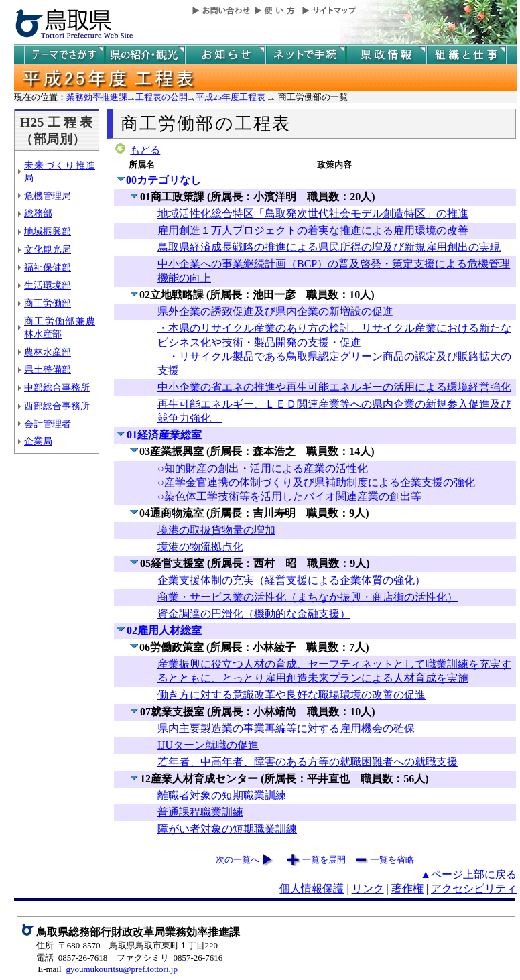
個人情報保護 (312, 889)
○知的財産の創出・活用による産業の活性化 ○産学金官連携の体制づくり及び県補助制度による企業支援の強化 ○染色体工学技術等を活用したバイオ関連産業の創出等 (316, 482)
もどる (145, 150)
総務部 (38, 213)
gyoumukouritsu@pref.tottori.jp (122, 969)
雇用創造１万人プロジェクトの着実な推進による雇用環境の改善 (313, 230)
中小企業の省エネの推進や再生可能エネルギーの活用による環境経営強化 (334, 387)
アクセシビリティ (474, 889)
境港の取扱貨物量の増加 (216, 530)
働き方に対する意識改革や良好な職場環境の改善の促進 (291, 695)
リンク (368, 889)
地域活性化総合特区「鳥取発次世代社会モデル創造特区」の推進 (313, 213)
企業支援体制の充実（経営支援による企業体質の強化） (291, 580)
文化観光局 (48, 249)
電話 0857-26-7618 (72, 958)
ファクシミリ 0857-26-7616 (170, 958)
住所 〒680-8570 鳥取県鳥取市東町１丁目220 (127, 945)
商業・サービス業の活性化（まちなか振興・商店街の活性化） (308, 597)
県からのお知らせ (225, 55)
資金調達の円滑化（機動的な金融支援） (254, 614)
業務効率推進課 (97, 97)
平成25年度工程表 (231, 97)
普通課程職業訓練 (200, 812)
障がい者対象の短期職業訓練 (227, 829)
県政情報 (386, 55)
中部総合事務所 (57, 387)
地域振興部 (48, 231)
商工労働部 (48, 303)
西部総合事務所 (57, 406)
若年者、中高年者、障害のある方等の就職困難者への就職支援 (308, 762)
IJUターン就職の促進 (208, 745)
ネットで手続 (306, 55)
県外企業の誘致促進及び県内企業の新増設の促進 (275, 311)
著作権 (407, 889)
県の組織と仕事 (466, 55)
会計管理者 (48, 424)
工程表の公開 (161, 97)
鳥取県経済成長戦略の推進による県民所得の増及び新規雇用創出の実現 (329, 247)
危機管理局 (48, 196)
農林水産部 (48, 352)
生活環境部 (48, 285)
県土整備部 (48, 369)
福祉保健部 (48, 267)
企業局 (38, 441)
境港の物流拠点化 (200, 547)
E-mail (49, 969)
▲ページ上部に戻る (468, 874)
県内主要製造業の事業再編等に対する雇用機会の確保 (286, 728)
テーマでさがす (64, 55)
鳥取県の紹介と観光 (145, 55)
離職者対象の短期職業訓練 (222, 795)
